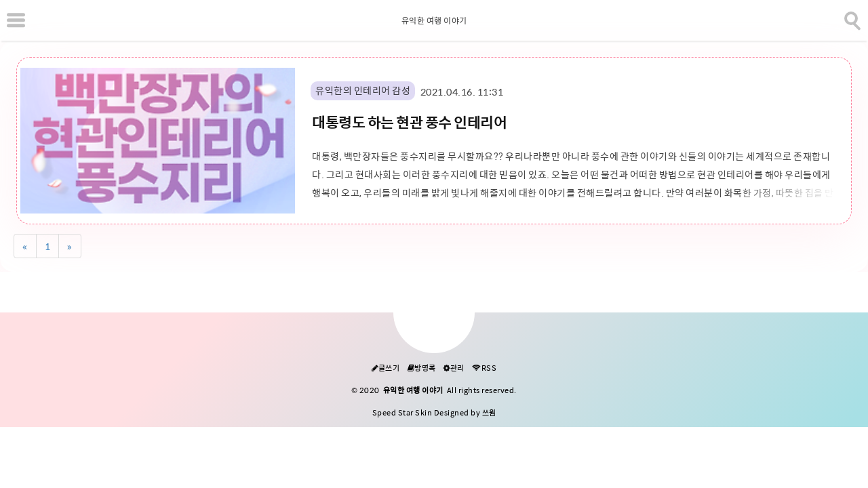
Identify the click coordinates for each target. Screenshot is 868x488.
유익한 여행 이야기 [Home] (434, 21)
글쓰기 (386, 368)
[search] (851, 18)
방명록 (422, 368)
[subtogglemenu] (16, 20)
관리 (454, 368)
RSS (484, 368)
